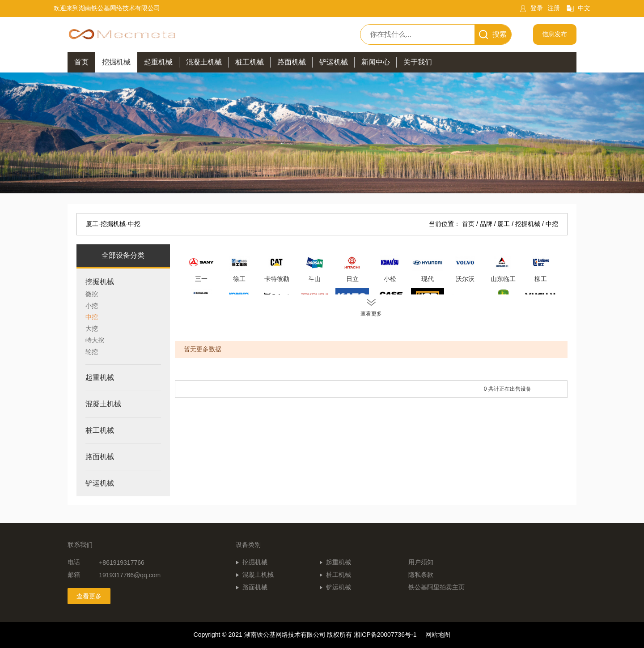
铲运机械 (339, 587)
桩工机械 (339, 575)
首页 (81, 62)
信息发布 (555, 34)
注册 (554, 8)
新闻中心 (376, 62)
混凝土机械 (258, 575)
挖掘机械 (255, 562)
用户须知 (421, 562)
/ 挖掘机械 (527, 224)
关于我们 (418, 62)
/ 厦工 (503, 224)
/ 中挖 (550, 224)
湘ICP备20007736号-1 (385, 635)
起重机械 (339, 562)
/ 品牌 (485, 224)
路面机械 (255, 587)
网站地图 (438, 635)
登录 (537, 8)
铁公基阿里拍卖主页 (436, 587)
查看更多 (89, 596)
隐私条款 (421, 575)
